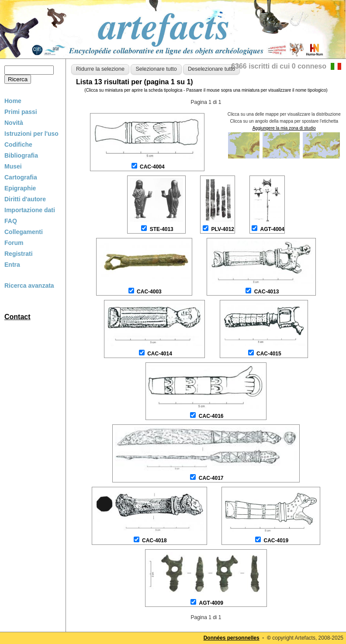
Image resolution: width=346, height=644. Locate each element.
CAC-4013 (267, 292)
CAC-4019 (276, 541)
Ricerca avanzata (29, 286)
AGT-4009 (211, 603)
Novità (14, 123)
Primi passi (21, 112)
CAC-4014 (160, 354)
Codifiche (18, 145)
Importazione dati (30, 210)
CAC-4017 (211, 478)
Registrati (19, 254)
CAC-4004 (152, 167)
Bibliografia (21, 155)
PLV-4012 (223, 229)
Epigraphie (20, 188)
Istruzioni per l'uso (31, 134)
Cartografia (21, 177)
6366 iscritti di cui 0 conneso (279, 66)
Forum (14, 243)
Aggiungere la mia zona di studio (284, 128)
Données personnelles (232, 638)
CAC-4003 (149, 292)
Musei (13, 166)
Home (13, 101)
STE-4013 (162, 229)
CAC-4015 (269, 354)
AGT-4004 (272, 229)
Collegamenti (24, 232)
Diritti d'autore (25, 199)
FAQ (11, 221)
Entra (12, 265)
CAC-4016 (211, 416)
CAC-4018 (154, 541)
